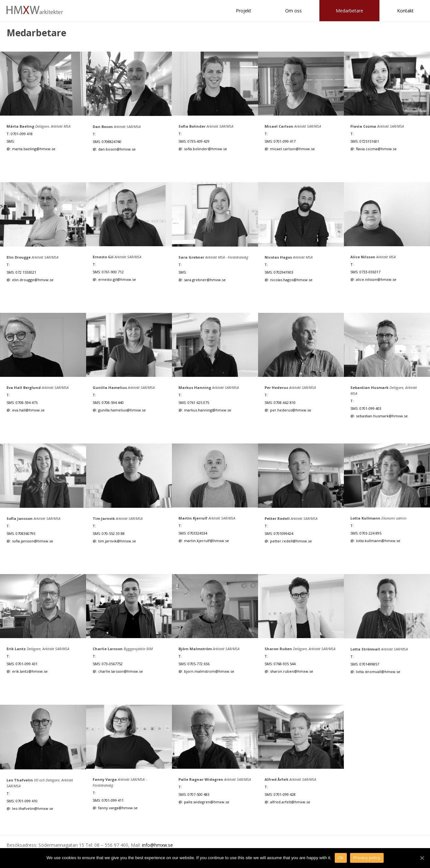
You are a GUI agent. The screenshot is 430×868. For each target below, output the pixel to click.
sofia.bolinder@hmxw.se (206, 149)
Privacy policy (367, 858)
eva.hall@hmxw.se (28, 410)
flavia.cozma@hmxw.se (376, 149)
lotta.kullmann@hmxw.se (378, 541)
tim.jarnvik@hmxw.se (117, 541)
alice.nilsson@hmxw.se (376, 279)
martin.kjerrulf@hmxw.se (207, 541)
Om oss (293, 11)
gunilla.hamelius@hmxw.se (122, 410)
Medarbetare (349, 11)
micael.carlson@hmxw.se (292, 149)
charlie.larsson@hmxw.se (121, 671)
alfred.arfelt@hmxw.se (290, 802)
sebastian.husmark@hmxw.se (382, 416)
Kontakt (405, 11)
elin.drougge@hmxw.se (33, 280)
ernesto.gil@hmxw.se (117, 279)
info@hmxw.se (157, 845)
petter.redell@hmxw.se (291, 541)
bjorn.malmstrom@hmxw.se (209, 671)
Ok (341, 858)
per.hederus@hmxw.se (291, 410)
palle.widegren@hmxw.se (207, 802)
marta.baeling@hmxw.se (34, 149)
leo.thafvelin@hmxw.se (33, 808)
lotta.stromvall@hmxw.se (378, 672)
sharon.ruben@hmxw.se (292, 671)
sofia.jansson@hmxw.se (33, 541)
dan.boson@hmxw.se (117, 149)
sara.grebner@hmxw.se (205, 280)
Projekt (244, 11)
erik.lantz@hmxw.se (30, 671)
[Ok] (422, 858)
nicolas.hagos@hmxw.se (291, 280)
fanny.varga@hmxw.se (118, 808)
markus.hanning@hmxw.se (208, 410)
